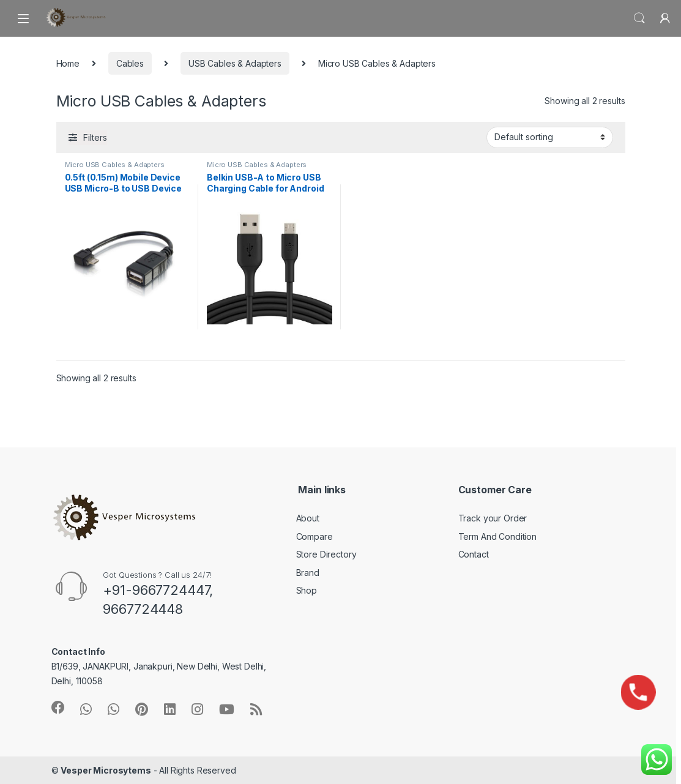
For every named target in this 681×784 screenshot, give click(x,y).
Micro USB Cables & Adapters (115, 165)
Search (639, 18)
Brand (308, 573)
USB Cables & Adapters (235, 63)
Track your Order (493, 518)
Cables (130, 63)
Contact (474, 554)
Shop (307, 590)
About (308, 518)
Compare (314, 536)
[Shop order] (550, 137)
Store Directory (326, 554)
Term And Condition (497, 536)
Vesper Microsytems (106, 770)
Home (68, 63)
